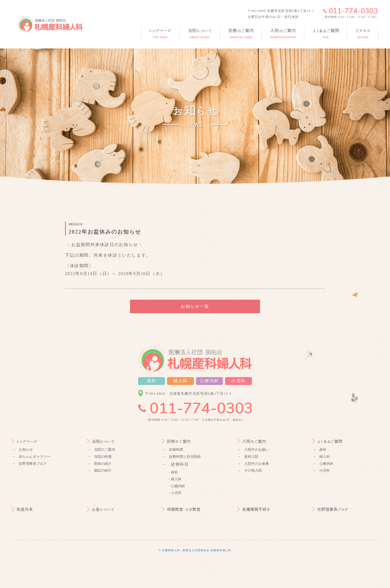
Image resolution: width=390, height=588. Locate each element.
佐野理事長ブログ (330, 509)
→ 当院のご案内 (101, 450)
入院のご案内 (252, 441)
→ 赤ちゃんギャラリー (31, 457)
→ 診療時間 (173, 450)
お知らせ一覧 (195, 306)
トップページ (25, 441)
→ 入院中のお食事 (253, 464)
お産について (101, 509)
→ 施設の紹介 (99, 470)
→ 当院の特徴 (99, 457)
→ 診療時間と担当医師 (181, 457)
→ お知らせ (22, 450)
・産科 (173, 472)
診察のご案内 (176, 441)
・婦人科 (174, 479)
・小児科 (174, 493)
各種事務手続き (254, 509)
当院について (101, 441)
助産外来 (22, 509)
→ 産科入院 (248, 457)
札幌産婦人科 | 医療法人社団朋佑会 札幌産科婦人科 (197, 550)
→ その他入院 (250, 470)
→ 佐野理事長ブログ (29, 464)
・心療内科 (176, 486)
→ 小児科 (321, 470)
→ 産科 (319, 450)
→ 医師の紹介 (99, 464)
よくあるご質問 (327, 441)
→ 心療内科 (323, 464)
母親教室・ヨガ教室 (181, 509)
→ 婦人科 (321, 457)
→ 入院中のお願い (253, 450)
